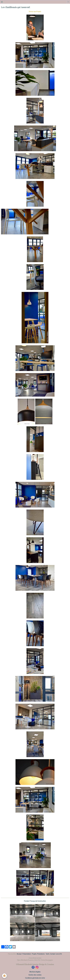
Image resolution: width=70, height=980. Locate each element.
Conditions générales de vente (35, 978)
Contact (53, 954)
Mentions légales (35, 972)
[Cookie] (4, 976)
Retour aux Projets (35, 12)
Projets (34, 954)
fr (68, 2)
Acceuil (19, 954)
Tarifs (48, 954)
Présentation (27, 954)
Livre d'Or (59, 954)
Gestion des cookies (35, 975)
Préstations (41, 954)
